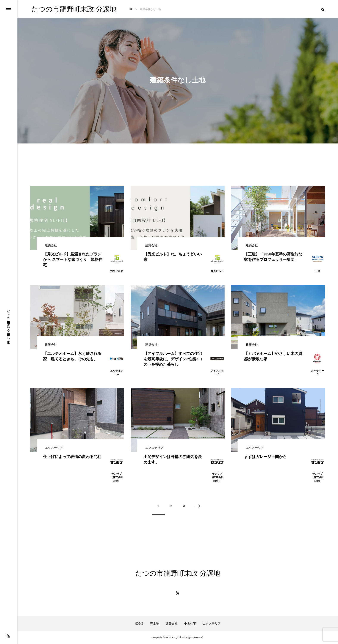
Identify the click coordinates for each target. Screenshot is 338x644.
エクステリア (212, 624)
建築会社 (172, 624)
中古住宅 (190, 624)
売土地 (155, 624)
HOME (139, 624)
